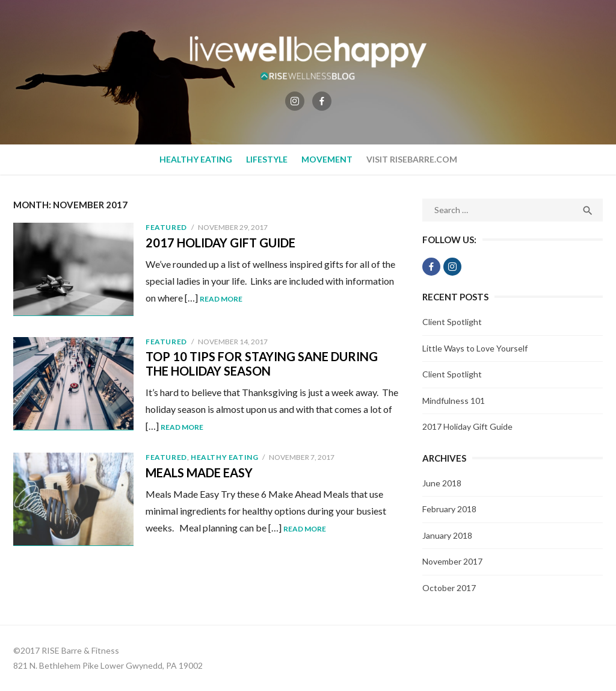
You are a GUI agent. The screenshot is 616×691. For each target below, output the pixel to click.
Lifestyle (267, 159)
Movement (327, 159)
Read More (221, 299)
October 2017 (449, 588)
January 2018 (447, 535)
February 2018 (449, 509)
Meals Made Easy (199, 474)
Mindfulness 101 (454, 401)
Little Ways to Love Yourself (475, 348)
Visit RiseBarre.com (412, 159)
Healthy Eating (196, 159)
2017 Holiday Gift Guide (220, 243)
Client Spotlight (452, 322)
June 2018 (442, 483)
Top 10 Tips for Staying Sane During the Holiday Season (262, 365)
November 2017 (452, 561)
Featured (166, 227)
